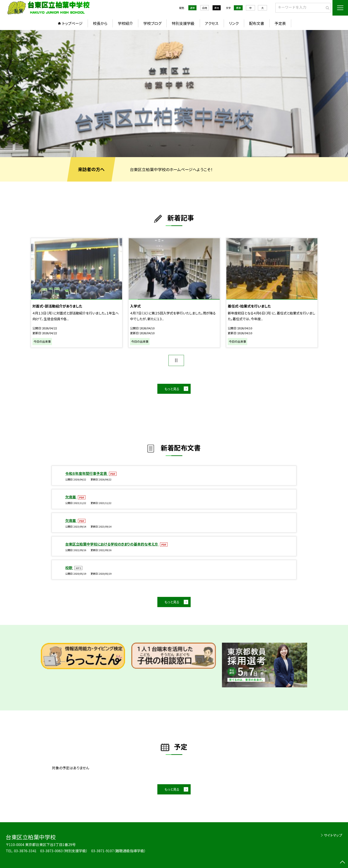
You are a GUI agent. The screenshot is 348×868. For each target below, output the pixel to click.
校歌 (69, 568)
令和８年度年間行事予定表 (87, 473)
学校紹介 (125, 23)
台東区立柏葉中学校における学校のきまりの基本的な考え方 (112, 544)
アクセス (212, 23)
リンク (234, 23)
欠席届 (71, 497)
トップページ (72, 23)
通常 (192, 8)
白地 (205, 8)
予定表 (280, 23)
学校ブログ (152, 23)
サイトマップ (333, 835)
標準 (238, 8)
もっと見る (172, 389)
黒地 (217, 8)
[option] (174, 94)
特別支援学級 (183, 23)
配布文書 (257, 23)
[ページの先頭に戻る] (342, 862)
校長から (100, 23)
